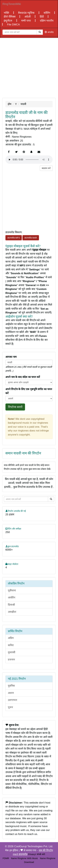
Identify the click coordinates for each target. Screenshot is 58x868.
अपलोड (49, 32)
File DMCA (13, 25)
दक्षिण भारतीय (47, 21)
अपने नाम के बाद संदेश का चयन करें (23, 377)
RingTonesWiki (12, 4)
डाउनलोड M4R (31, 238)
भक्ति (7, 13)
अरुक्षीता (12, 612)
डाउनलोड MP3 (14, 238)
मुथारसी (12, 652)
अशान (11, 693)
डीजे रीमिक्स (10, 17)
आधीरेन (12, 598)
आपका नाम (11, 357)
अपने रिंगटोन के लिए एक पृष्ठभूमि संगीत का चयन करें (29, 391)
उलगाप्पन (12, 700)
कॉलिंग (47, 13)
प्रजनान (11, 660)
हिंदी (42, 17)
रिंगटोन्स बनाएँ (15, 407)
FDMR (6, 858)
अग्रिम (11, 638)
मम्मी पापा (26, 21)
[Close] (20, 32)
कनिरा (11, 645)
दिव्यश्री (11, 605)
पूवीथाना (12, 590)
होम (10, 104)
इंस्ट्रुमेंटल (8, 21)
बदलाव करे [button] (46, 168)
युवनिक (11, 686)
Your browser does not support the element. (29, 160)
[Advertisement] (29, 68)
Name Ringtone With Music (25, 858)
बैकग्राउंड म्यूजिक (27, 13)
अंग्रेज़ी (28, 17)
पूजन (10, 707)
